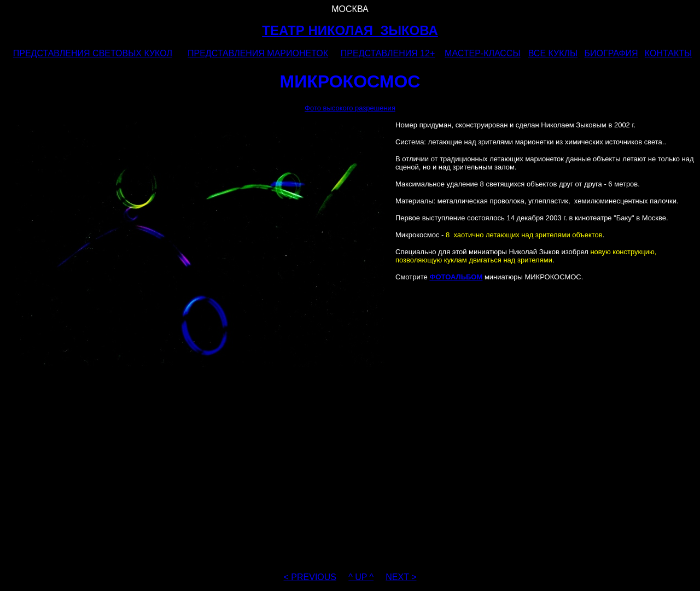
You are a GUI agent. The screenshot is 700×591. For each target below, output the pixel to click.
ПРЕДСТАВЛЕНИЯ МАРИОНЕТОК (258, 53)
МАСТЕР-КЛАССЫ (483, 53)
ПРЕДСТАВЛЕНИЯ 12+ (388, 53)
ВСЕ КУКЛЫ (553, 53)
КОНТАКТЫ (668, 53)
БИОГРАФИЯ (611, 53)
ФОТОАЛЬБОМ (456, 277)
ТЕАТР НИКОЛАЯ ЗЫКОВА (350, 30)
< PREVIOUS (310, 577)
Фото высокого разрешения (350, 108)
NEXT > (401, 577)
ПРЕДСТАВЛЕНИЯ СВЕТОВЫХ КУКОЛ (93, 53)
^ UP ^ (361, 577)
